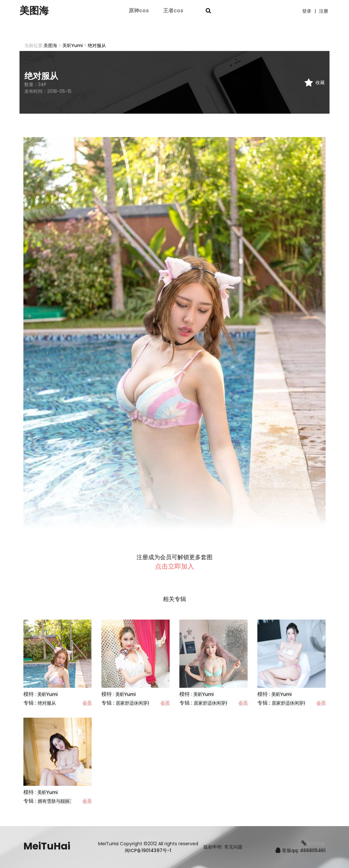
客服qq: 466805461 (300, 850)
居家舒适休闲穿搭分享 (138, 703)
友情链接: (313, 844)
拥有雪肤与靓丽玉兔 (58, 801)
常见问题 (233, 847)
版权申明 (213, 847)
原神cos (139, 11)
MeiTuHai (47, 846)
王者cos (173, 11)
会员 (87, 703)
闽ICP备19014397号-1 (148, 850)
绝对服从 (47, 703)
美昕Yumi (72, 45)
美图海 (34, 11)
